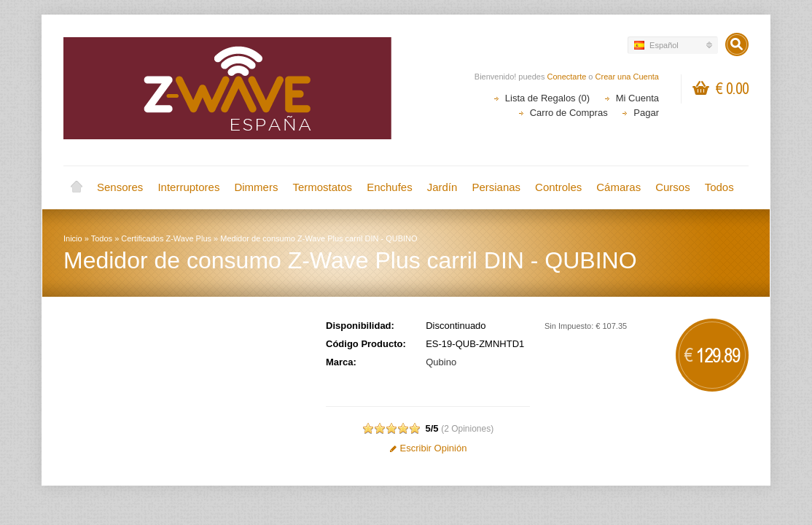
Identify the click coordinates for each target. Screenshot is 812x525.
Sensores (120, 187)
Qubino (441, 362)
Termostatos (322, 187)
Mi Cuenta (637, 98)
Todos (719, 187)
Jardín (442, 187)
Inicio (77, 187)
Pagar (646, 113)
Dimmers (256, 187)
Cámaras (618, 187)
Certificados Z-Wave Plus (166, 238)
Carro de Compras (569, 113)
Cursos (673, 187)
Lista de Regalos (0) (547, 98)
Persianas (496, 187)
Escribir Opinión (428, 448)
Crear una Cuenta (627, 77)
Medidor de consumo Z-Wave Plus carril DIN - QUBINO (319, 238)
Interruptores (188, 187)
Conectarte (567, 77)
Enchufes (390, 187)
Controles (558, 187)
